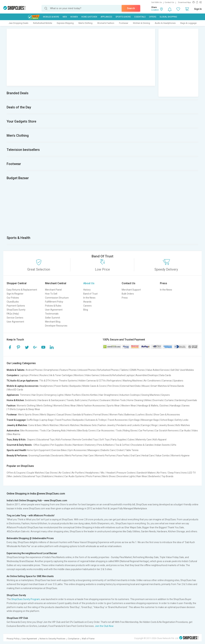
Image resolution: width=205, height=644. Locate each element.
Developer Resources (56, 326)
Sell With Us (157, 2)
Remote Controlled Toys (85, 440)
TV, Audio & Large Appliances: (23, 381)
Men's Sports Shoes (28, 415)
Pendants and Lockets (128, 425)
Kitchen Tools (119, 400)
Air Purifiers (78, 473)
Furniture (93, 400)
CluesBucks (13, 302)
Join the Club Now (104, 626)
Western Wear (129, 406)
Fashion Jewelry (107, 425)
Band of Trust (90, 294)
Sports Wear (113, 406)
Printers (34, 375)
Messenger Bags (150, 420)
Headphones (46, 386)
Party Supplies (119, 440)
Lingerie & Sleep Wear (29, 409)
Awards (87, 302)
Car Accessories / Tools (109, 431)
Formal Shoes (101, 415)
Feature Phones (68, 370)
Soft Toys (104, 440)
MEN (65, 17)
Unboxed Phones (87, 370)
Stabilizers (47, 476)
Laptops (24, 375)
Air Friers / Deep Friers (169, 473)
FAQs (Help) (13, 314)
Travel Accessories (118, 420)
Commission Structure (57, 298)
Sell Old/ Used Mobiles (182, 370)
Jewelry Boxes (166, 425)
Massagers (94, 450)
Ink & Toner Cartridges (61, 375)
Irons (184, 473)
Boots (149, 415)
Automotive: (13, 431)
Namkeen (78, 445)
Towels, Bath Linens (77, 400)
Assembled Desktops (147, 375)
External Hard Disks (130, 386)
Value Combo (163, 456)
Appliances (106, 17)
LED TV (192, 473)
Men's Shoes (109, 476)
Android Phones (34, 370)
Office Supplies (41, 445)
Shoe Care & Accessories (167, 415)
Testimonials (52, 314)
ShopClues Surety (16, 310)
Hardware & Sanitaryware (51, 400)
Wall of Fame (88, 639)
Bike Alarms (14, 434)
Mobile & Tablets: (16, 370)
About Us (89, 283)
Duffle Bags (33, 420)
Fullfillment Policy (54, 302)
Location (155, 10)
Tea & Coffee (122, 445)
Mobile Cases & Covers (94, 386)
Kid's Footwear (64, 440)
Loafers (140, 415)
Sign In (198, 9)
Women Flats (116, 415)
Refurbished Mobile (43, 23)
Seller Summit (53, 318)
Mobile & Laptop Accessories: (23, 386)
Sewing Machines (151, 395)
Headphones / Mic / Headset (100, 473)
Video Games (92, 375)
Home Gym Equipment (38, 450)
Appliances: (13, 395)
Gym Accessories (77, 450)
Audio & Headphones (165, 23)
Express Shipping (65, 23)
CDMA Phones (137, 370)
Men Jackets (14, 476)
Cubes (131, 440)
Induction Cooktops (130, 395)
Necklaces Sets (89, 425)
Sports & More (123, 17)
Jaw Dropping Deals (18, 23)
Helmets (72, 431)
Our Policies (13, 298)
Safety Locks (182, 420)
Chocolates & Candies (142, 445)
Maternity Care (144, 440)
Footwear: (12, 415)
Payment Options (16, 306)
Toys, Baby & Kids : (17, 440)
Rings (154, 425)
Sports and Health (16, 450)
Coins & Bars (35, 425)
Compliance (74, 639)
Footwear (124, 23)
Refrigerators (114, 381)
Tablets (124, 370)
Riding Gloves (130, 431)
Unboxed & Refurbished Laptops (117, 375)
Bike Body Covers (87, 431)
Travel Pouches (63, 420)
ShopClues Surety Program (26, 599)
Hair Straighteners (109, 395)
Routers (44, 375)
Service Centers (15, 318)
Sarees (186, 406)
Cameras (167, 381)
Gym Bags (134, 420)
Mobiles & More (51, 17)
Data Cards (165, 375)
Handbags (175, 406)
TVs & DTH (45, 381)
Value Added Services (158, 370)
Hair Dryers (37, 395)
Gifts (174, 445)
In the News (89, 298)
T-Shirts (12, 409)
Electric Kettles (90, 395)
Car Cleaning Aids (56, 431)
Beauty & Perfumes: (17, 456)
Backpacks (75, 386)
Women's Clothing (26, 406)
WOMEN (74, 17)
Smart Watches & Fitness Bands (167, 386)
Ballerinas (130, 415)
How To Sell (51, 294)
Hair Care (89, 456)
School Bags (167, 420)
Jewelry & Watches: (17, 425)
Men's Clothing (85, 23)
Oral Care (135, 456)
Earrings (146, 425)
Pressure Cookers (126, 473)
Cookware (105, 400)
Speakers (178, 381)
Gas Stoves (51, 473)
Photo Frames (93, 476)
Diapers (31, 440)
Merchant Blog (53, 322)
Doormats (158, 400)
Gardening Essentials (186, 400)
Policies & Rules (53, 306)
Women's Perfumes (105, 456)
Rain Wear (142, 476)
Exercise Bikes (59, 450)
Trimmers (25, 395)
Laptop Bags (47, 420)
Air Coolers (64, 473)
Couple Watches (35, 473)
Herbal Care (148, 456)
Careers (87, 306)
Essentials (140, 17)
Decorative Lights (126, 476)
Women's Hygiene (180, 456)
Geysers (166, 395)
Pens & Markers (105, 445)
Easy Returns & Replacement (22, 290)
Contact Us (169, 2)
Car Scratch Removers (167, 431)
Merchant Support (131, 290)
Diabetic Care (108, 450)
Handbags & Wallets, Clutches (153, 406)
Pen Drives (113, 386)
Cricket (120, 450)
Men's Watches (51, 425)
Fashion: (11, 406)
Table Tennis (132, 450)
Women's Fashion (106, 23)
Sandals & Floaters (82, 415)
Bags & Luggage (188, 23)
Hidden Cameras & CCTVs (92, 381)
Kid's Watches (183, 425)
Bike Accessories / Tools (33, 431)
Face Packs (123, 456)
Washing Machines (133, 381)
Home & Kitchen (89, 17)
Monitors (79, 375)
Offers (153, 17)
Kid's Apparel (160, 440)
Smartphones (51, 370)
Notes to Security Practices (52, 639)
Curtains (169, 400)
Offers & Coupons (16, 473)
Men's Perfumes (74, 456)
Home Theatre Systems (64, 381)
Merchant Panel (53, 290)
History (87, 290)
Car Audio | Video (189, 431)
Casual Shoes (64, 415)
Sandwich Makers (146, 473)
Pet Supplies (57, 445)
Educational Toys (46, 440)
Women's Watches (70, 425)
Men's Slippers (48, 415)
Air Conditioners (152, 381)
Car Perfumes (146, 431)
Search (131, 8)
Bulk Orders (128, 294)
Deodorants (58, 456)
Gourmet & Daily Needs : (20, 445)
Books (68, 445)
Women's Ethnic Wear (65, 406)
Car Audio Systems (74, 476)
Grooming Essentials (39, 456)
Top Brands (167, 476)
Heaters (59, 476)
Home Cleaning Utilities (139, 400)
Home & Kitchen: (16, 400)
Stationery (90, 445)
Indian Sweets (162, 445)
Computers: (13, 375)
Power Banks (61, 386)
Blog (86, 310)
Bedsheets (31, 400)
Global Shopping (168, 17)
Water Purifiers (73, 395)
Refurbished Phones (108, 370)
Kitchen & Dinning (141, 23)
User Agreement (15, 322)
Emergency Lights (54, 395)
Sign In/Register (15, 294)
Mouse (146, 386)
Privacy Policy (13, 639)
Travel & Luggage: (16, 420)
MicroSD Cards (15, 390)
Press (125, 298)
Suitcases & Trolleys (96, 420)
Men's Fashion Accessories (91, 406)
